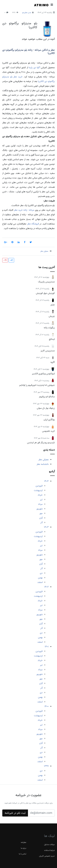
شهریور (39, 509)
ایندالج (52, 339)
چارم (53, 305)
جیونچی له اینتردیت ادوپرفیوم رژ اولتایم (37, 385)
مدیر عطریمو (27, 12)
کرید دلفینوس (48, 431)
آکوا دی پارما (34, 68)
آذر (41, 523)
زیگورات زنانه (49, 328)
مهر (41, 513)
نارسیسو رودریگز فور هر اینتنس (41, 443)
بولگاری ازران (49, 420)
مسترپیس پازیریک (46, 282)
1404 (46, 481)
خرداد (40, 495)
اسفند (40, 582)
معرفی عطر (44, 460)
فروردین (39, 486)
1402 (46, 587)
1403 (46, 527)
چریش (52, 316)
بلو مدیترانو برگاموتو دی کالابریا (20, 25)
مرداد (40, 504)
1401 (47, 647)
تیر (41, 500)
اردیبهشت (38, 490)
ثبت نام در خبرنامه (15, 813)
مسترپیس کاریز (48, 351)
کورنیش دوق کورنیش (45, 293)
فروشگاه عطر (33, 224)
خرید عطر (18, 77)
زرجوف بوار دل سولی (46, 408)
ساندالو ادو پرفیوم (47, 397)
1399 (46, 766)
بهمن (40, 578)
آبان (41, 518)
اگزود (53, 362)
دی (41, 573)
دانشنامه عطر (43, 464)
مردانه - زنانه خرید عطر (24, 210)
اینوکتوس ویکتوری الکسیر (43, 374)
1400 (47, 706)
